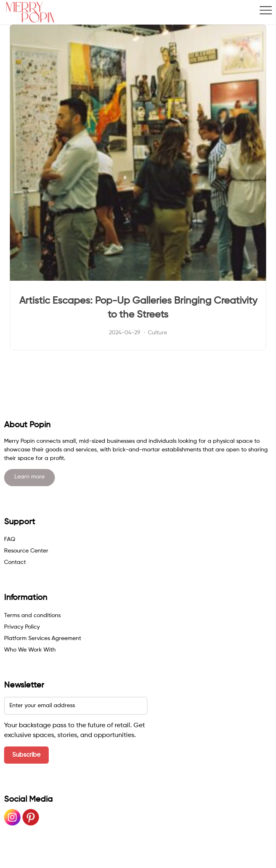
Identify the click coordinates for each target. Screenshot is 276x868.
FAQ (10, 539)
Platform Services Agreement (43, 638)
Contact (15, 562)
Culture (157, 333)
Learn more (29, 477)
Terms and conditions (32, 615)
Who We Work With (30, 650)
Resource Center (26, 551)
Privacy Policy (22, 627)
